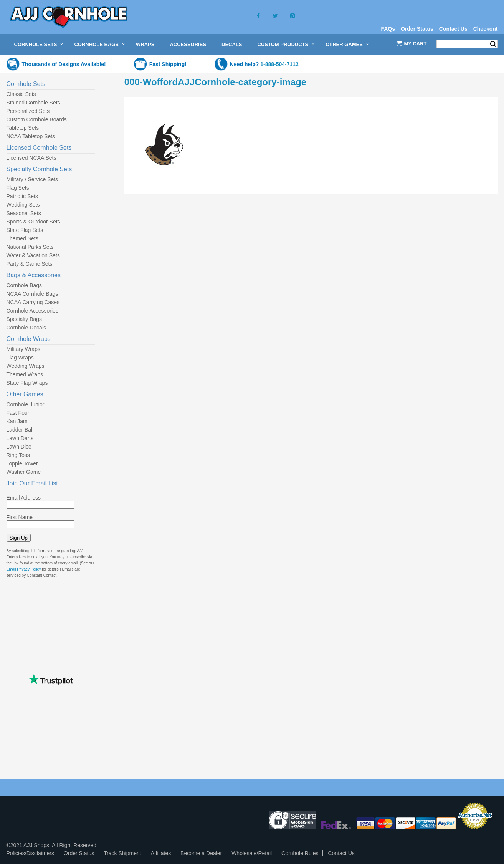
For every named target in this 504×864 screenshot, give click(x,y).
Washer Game (24, 472)
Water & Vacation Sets (33, 255)
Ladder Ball (20, 430)
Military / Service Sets (32, 179)
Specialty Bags (24, 319)
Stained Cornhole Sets (33, 103)
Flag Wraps (20, 358)
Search (493, 44)
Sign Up (19, 538)
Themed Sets (22, 238)
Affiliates (161, 853)
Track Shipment (122, 853)
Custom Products (283, 44)
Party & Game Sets (30, 264)
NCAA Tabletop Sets (31, 136)
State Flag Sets (25, 230)
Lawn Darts (20, 438)
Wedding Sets (23, 205)
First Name (20, 517)
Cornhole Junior (26, 404)
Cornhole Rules (300, 853)
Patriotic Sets (22, 196)
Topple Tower (22, 463)
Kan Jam (17, 421)
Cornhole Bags (96, 44)
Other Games (344, 44)
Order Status (417, 29)
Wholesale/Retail (252, 853)
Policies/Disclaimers (30, 853)
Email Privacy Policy (24, 569)
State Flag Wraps (27, 383)
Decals (232, 44)
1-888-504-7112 (279, 64)
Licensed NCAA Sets (31, 158)
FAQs (388, 29)
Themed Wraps (25, 374)
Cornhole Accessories (32, 311)
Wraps (145, 44)
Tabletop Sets (23, 128)
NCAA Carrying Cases (33, 302)
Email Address (24, 498)
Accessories (188, 44)
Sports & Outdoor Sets (33, 222)
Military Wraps (23, 349)
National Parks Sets (30, 247)
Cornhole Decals (26, 328)
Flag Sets (18, 188)
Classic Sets (21, 94)
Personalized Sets (28, 111)
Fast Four (18, 413)
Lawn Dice (19, 447)
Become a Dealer (201, 853)
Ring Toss (18, 455)
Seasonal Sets (24, 213)
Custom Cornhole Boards (37, 119)
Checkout (486, 29)
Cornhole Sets (36, 44)
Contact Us (453, 29)
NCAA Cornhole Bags (32, 294)
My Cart (416, 44)
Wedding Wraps (26, 366)
